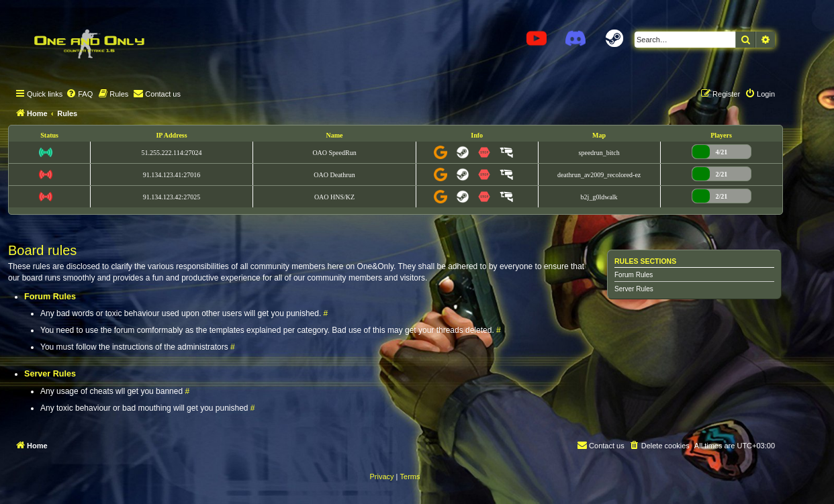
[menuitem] (79, 94)
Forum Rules (634, 275)
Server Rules (634, 289)
